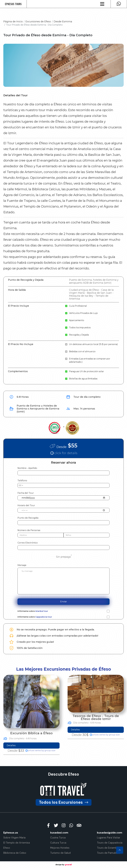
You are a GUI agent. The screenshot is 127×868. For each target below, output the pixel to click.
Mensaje (22, 565)
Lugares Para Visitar (109, 838)
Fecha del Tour (26, 493)
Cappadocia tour (44, 617)
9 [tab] (78, 764)
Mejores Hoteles (60, 848)
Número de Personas (29, 530)
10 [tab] (82, 764)
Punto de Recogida (28, 518)
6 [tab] (66, 764)
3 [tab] (54, 764)
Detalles (68, 745)
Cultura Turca (58, 843)
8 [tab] (74, 764)
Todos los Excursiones (64, 802)
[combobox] (21, 485)
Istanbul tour (42, 611)
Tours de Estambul (108, 848)
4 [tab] (58, 764)
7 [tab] (70, 764)
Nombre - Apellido (27, 468)
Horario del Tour (26, 505)
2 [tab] (50, 764)
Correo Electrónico (28, 543)
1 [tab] (46, 764)
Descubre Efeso (64, 774)
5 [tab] (62, 764)
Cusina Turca (58, 838)
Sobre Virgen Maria (14, 838)
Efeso (7, 848)
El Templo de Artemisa (17, 843)
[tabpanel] (88, 715)
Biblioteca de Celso (15, 853)
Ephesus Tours (13, 4)
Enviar (64, 602)
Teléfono (22, 481)
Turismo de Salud (60, 853)
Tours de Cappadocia (110, 843)
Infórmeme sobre (33, 611)
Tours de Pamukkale (109, 853)
